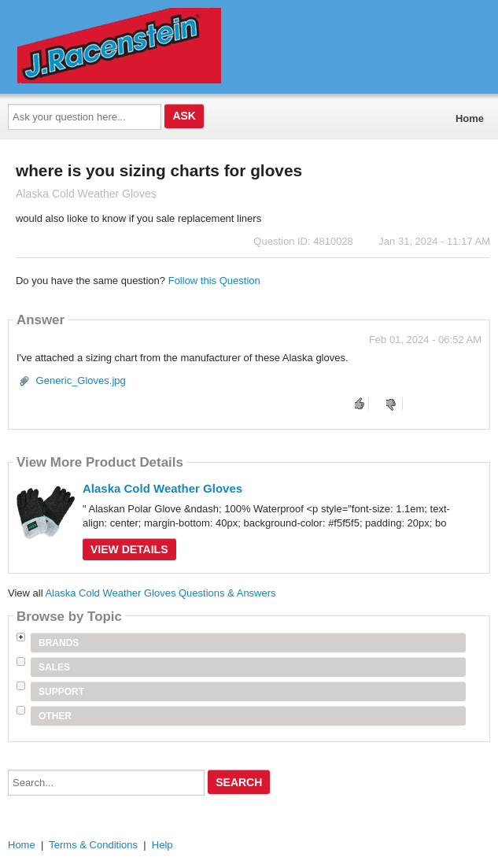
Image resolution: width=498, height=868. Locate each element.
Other (55, 716)
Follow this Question (214, 281)
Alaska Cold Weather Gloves (162, 488)
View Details (129, 549)
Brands (59, 643)
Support (61, 692)
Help (162, 845)
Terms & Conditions (93, 845)
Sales (54, 667)
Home (470, 118)
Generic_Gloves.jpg (81, 380)
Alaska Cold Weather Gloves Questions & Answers (160, 593)
